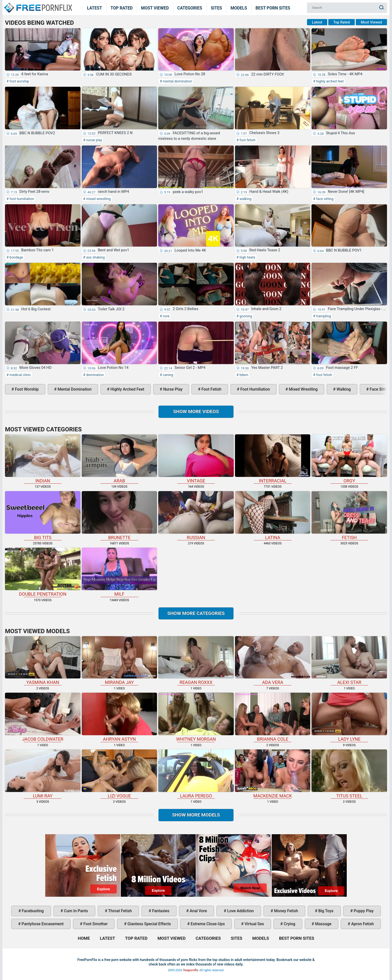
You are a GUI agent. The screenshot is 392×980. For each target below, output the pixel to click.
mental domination (177, 81)
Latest (94, 8)
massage (323, 924)
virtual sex (254, 924)
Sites (216, 8)
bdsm (243, 375)
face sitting (324, 199)
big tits (43, 516)
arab (119, 459)
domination (94, 375)
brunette (119, 516)
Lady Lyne (349, 717)
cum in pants (75, 911)
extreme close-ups (207, 924)
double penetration (43, 572)
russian (196, 516)
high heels (247, 257)
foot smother (95, 924)
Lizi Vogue (119, 774)
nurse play (94, 140)
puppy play (363, 911)
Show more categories (196, 613)
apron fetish (362, 924)
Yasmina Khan (43, 661)
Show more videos (196, 411)
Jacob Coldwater (43, 717)
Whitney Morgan (196, 717)
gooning (245, 316)
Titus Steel (349, 774)
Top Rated (122, 8)
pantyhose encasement (42, 924)
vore (166, 316)
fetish (349, 516)
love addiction (240, 911)
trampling (323, 316)
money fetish (285, 911)
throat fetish (119, 911)
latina (273, 516)
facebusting (32, 911)
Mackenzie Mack (273, 774)
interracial (273, 459)
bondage (16, 257)
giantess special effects (149, 924)
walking (245, 199)
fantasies (160, 911)
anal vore (198, 911)
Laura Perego (196, 774)
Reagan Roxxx (196, 661)
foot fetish (247, 140)
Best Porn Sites (273, 8)
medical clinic (20, 375)
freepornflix (191, 970)
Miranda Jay (119, 661)
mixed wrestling (98, 199)
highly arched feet (329, 81)
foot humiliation (21, 199)
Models (239, 8)
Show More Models (196, 815)
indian (43, 459)
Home (38, 5)
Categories (190, 8)
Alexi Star (349, 661)
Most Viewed (155, 8)
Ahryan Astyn (119, 717)
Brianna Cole (273, 717)
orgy (349, 459)
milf (119, 572)
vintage (196, 459)
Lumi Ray (43, 774)
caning (168, 375)
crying (289, 924)
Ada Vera (273, 661)
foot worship (19, 81)
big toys (325, 911)
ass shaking (95, 257)
